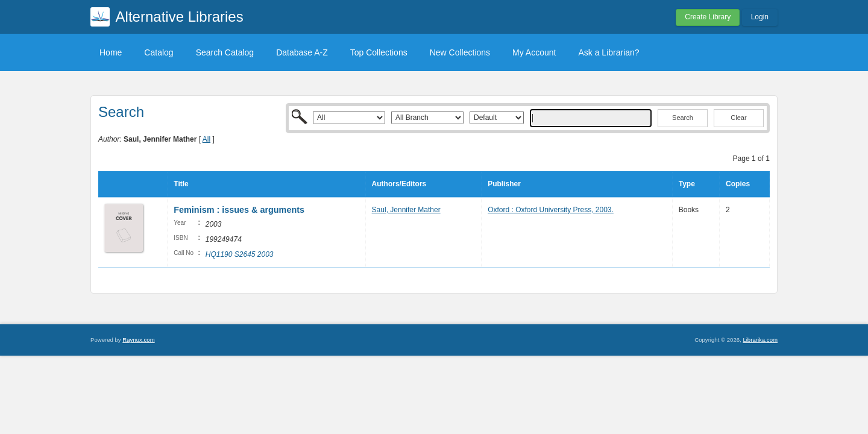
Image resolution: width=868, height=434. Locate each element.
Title (181, 184)
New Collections (460, 52)
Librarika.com (760, 340)
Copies (738, 184)
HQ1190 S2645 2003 (240, 254)
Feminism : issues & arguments (239, 210)
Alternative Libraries (180, 17)
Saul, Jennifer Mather (406, 210)
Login (760, 17)
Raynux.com (138, 340)
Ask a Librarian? (609, 52)
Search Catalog (225, 52)
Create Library (708, 17)
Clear (738, 118)
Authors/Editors (399, 184)
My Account (534, 52)
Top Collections (379, 52)
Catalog (159, 52)
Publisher (504, 184)
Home (111, 52)
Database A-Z (302, 52)
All (206, 139)
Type (687, 184)
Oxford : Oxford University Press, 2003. (551, 210)
